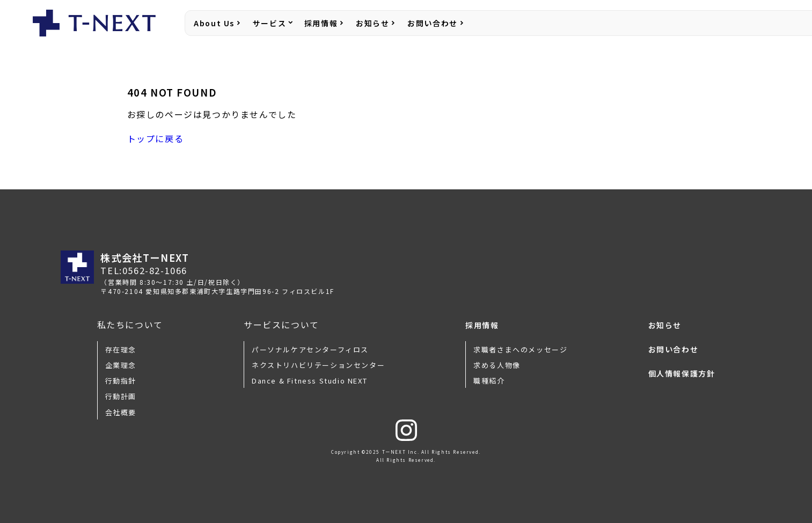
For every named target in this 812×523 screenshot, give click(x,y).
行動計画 (121, 396)
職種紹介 (489, 381)
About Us (214, 23)
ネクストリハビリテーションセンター (318, 365)
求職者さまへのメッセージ (520, 349)
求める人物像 (497, 365)
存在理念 (121, 349)
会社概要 (121, 412)
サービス (269, 23)
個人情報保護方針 (682, 373)
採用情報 (321, 23)
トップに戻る (156, 138)
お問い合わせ (433, 23)
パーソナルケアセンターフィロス (310, 349)
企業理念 (121, 365)
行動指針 (121, 381)
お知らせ (372, 23)
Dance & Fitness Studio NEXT (309, 381)
